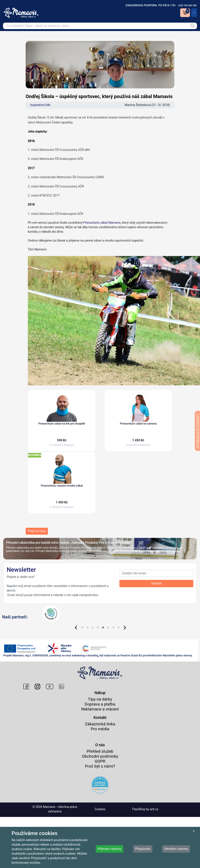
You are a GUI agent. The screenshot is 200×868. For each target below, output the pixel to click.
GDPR (100, 761)
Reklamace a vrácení (100, 709)
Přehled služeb (100, 751)
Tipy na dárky (100, 699)
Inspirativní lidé (40, 105)
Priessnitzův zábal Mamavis (102, 223)
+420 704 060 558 (187, 5)
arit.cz (154, 809)
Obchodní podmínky (100, 756)
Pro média (100, 729)
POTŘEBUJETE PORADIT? (198, 431)
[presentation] (76, 628)
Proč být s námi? (100, 766)
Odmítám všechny (176, 849)
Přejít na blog (37, 531)
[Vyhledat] (192, 26)
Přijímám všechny (109, 849)
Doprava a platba (100, 704)
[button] (82, 628)
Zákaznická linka (100, 724)
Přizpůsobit (143, 849)
